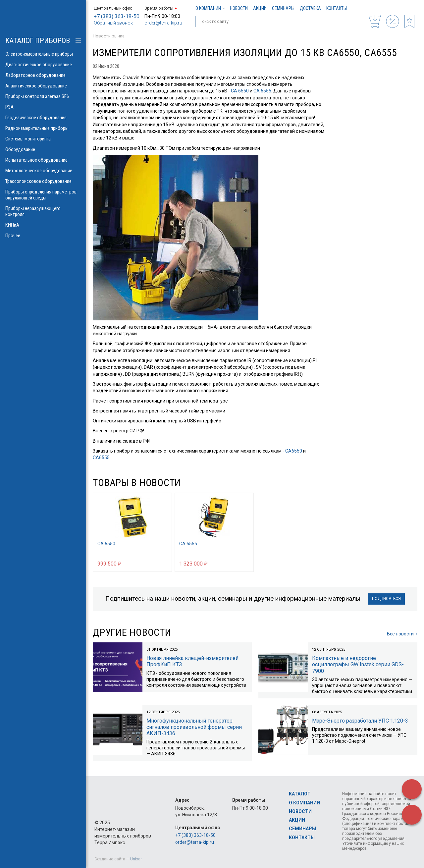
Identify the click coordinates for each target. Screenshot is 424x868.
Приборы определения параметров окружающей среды (43, 195)
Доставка (310, 8)
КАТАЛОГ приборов (38, 41)
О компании (210, 8)
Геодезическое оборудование (43, 118)
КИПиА (43, 225)
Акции (260, 8)
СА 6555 (262, 91)
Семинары (283, 8)
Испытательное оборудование (43, 160)
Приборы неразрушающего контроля (43, 211)
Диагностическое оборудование (43, 65)
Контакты (337, 8)
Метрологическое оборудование (43, 171)
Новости (239, 8)
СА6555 (101, 458)
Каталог (299, 794)
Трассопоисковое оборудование (43, 181)
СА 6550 (240, 91)
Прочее (43, 236)
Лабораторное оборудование (43, 75)
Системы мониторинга (43, 139)
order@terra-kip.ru (163, 23)
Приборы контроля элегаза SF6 (43, 96)
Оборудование (43, 149)
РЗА (43, 107)
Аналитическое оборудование (43, 86)
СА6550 (294, 451)
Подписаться (386, 599)
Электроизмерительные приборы (43, 54)
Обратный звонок (113, 23)
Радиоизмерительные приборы (43, 128)
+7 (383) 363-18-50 (117, 16)
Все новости (402, 634)
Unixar (136, 859)
